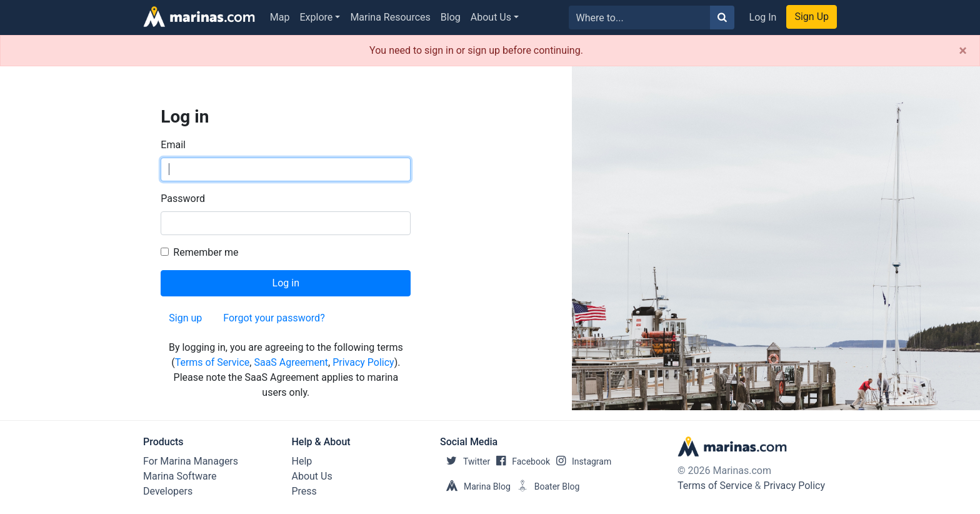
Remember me (206, 252)
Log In (763, 17)
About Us (491, 17)
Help (302, 461)
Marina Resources (390, 17)
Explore (317, 17)
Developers (168, 491)
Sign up (185, 318)
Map (280, 17)
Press (304, 491)
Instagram (581, 461)
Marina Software (180, 476)
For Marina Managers (191, 461)
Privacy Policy (363, 362)
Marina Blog (475, 486)
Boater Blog (545, 486)
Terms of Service (212, 362)
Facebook (520, 461)
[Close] (963, 51)
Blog (451, 17)
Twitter (465, 461)
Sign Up (812, 17)
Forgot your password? (274, 318)
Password (183, 199)
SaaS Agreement (291, 362)
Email (173, 145)
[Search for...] (640, 18)
